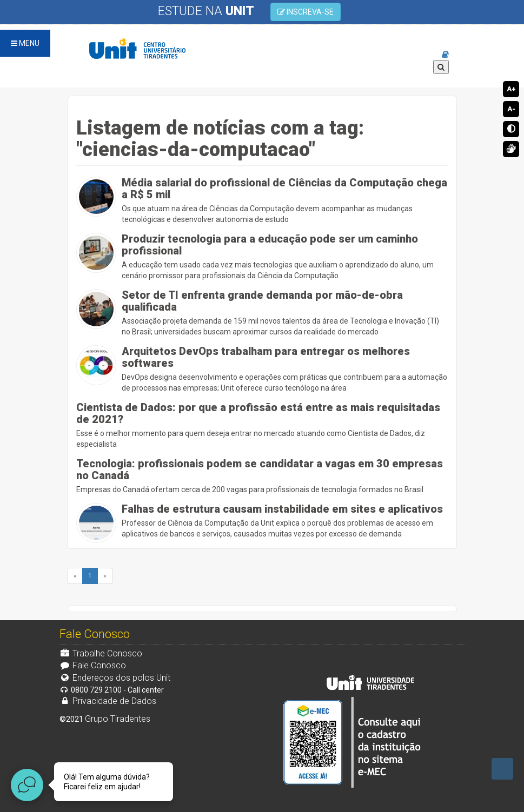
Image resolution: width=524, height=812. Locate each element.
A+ (511, 89)
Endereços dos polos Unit (115, 678)
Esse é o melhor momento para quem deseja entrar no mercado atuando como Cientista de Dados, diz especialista (262, 425)
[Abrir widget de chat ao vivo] (27, 785)
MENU (25, 43)
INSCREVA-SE (306, 12)
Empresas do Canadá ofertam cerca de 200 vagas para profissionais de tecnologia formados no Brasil (262, 476)
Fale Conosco (93, 665)
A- (511, 109)
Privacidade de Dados (108, 701)
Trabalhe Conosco (101, 653)
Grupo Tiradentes (118, 719)
